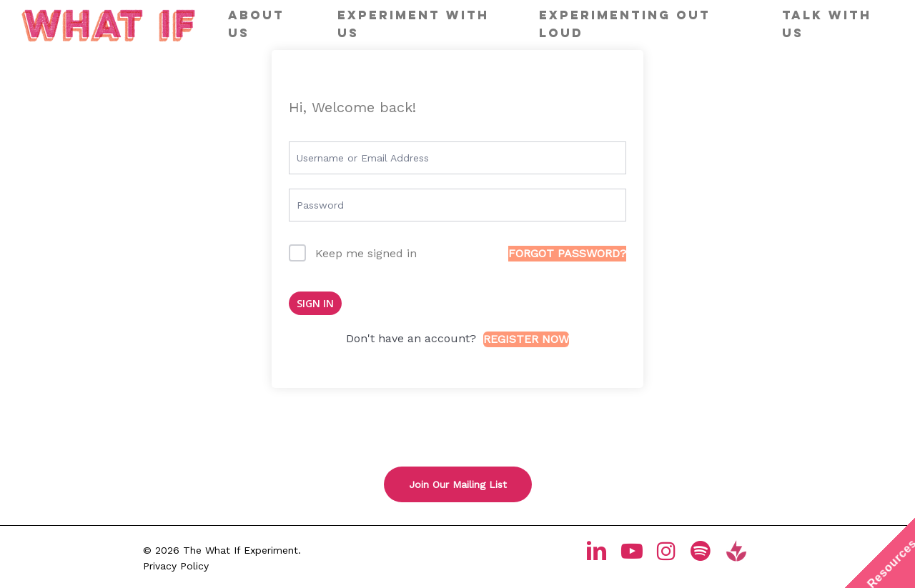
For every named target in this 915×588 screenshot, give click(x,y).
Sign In (315, 303)
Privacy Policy (176, 566)
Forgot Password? (567, 253)
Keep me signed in (366, 253)
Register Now (526, 339)
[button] (458, 484)
